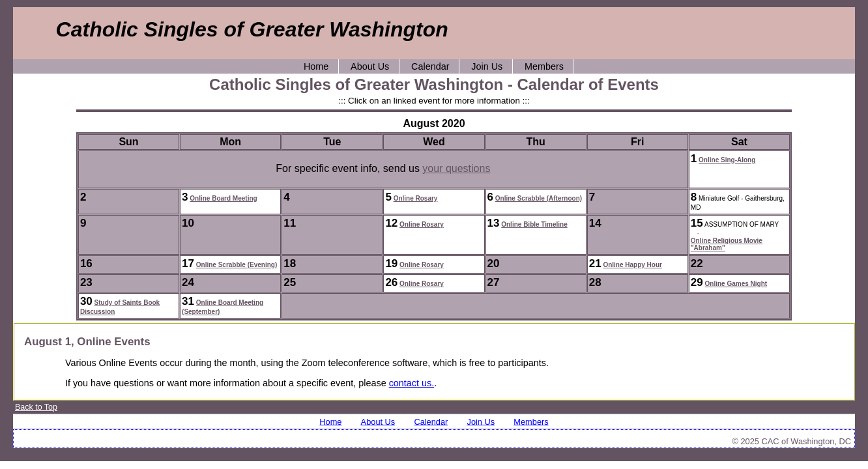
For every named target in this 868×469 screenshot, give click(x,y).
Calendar (430, 66)
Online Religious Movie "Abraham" (727, 244)
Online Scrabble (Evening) (237, 265)
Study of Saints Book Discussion (120, 307)
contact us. (412, 383)
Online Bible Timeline (534, 224)
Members (544, 66)
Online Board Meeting (223, 198)
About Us (370, 66)
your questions (456, 168)
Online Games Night (736, 284)
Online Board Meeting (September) (223, 307)
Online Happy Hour (632, 265)
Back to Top (36, 407)
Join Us (487, 66)
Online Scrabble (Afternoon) (539, 198)
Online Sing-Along (727, 160)
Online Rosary (416, 198)
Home (316, 66)
